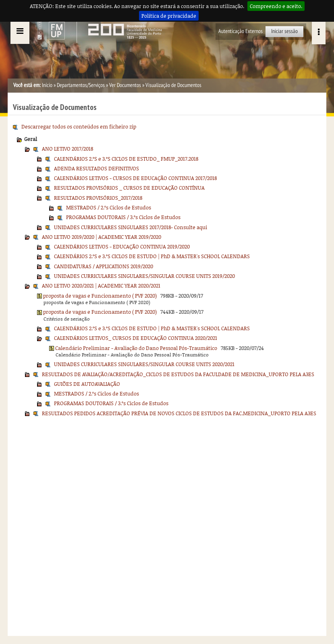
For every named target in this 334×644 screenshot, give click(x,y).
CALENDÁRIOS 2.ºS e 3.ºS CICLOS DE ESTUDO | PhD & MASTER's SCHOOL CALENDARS (152, 256)
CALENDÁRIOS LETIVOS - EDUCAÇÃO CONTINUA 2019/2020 (122, 246)
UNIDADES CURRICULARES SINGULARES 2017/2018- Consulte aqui (131, 227)
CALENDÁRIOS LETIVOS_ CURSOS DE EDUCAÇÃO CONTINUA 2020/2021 (136, 338)
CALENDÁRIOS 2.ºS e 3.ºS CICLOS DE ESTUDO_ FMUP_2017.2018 (126, 159)
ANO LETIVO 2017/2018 (67, 149)
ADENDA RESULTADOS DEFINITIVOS (96, 168)
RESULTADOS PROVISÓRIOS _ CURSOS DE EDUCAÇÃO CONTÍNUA (129, 188)
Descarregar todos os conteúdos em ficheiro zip (79, 126)
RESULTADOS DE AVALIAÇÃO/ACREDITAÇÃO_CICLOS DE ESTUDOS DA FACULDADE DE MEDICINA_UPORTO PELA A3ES (178, 374)
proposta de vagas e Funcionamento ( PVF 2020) (100, 296)
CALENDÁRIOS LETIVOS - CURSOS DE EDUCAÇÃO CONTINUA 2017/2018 (135, 178)
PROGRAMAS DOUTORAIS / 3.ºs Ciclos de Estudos (123, 217)
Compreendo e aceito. (276, 6)
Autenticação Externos (241, 31)
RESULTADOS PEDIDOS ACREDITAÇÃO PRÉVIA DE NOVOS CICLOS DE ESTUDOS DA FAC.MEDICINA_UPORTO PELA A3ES (179, 413)
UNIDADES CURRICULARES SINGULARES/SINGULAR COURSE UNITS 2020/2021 (144, 364)
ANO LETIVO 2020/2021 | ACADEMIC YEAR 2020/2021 (101, 286)
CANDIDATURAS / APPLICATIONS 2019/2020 (104, 266)
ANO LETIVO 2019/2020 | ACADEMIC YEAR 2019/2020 (102, 237)
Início (47, 85)
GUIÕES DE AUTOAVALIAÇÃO (87, 384)
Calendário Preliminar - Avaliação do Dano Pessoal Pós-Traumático (136, 348)
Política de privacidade (169, 16)
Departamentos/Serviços (81, 85)
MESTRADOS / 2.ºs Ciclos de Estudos (109, 207)
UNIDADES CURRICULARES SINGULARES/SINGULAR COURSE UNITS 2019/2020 (144, 276)
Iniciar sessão (284, 31)
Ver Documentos (125, 85)
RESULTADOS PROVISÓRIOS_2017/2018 (98, 198)
